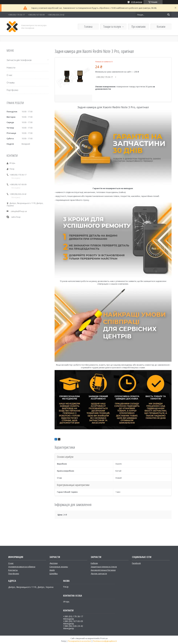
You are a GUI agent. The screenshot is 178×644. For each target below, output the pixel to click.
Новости (11, 68)
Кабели (94, 563)
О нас (9, 75)
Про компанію (138, 27)
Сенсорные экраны (59, 567)
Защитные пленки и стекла (104, 567)
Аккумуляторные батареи (103, 570)
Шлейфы (54, 573)
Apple (52, 570)
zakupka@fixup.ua (19, 211)
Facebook (136, 563)
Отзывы (11, 83)
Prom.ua (104, 638)
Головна (88, 27)
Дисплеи (54, 563)
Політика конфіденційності (105, 641)
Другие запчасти (99, 573)
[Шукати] (169, 15)
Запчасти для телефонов (19, 60)
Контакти (161, 27)
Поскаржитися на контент (79, 641)
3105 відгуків (137, 2)
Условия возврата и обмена (22, 567)
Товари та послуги (112, 27)
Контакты (13, 570)
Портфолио (12, 90)
